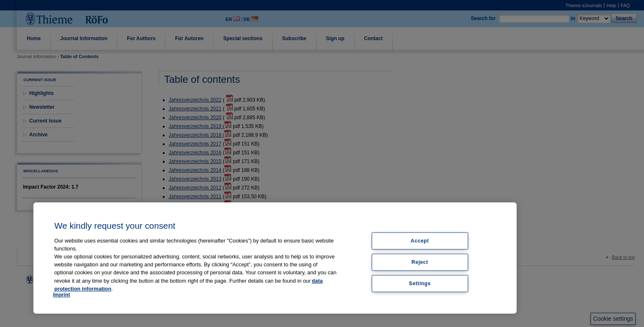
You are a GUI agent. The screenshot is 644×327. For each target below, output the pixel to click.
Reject (420, 262)
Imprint (62, 295)
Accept (420, 241)
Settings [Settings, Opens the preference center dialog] (420, 283)
